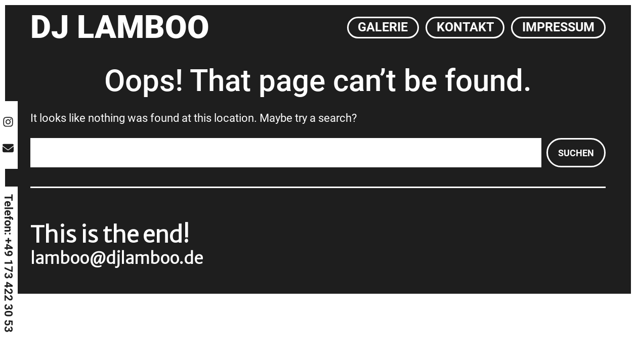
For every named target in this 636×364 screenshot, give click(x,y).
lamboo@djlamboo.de (117, 258)
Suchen (576, 153)
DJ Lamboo (120, 27)
